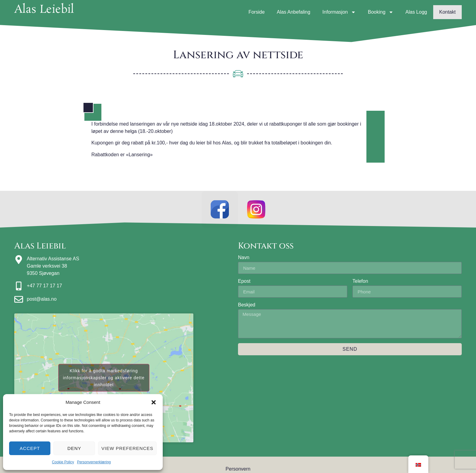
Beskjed (247, 305)
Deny (74, 448)
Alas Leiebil (44, 10)
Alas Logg (416, 12)
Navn (244, 258)
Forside (256, 12)
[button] (154, 402)
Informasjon (339, 12)
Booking (381, 12)
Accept (30, 448)
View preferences (127, 448)
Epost (244, 281)
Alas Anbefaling (294, 12)
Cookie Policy (63, 462)
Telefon (360, 281)
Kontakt (447, 12)
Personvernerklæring (94, 462)
